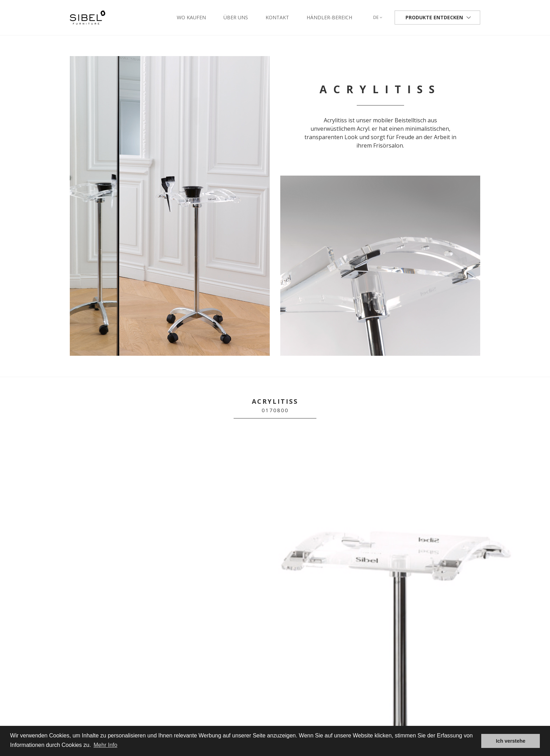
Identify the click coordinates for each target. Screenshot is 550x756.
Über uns (236, 17)
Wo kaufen (191, 17)
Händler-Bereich (329, 17)
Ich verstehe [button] (511, 741)
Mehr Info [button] (106, 745)
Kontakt (277, 17)
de (378, 17)
